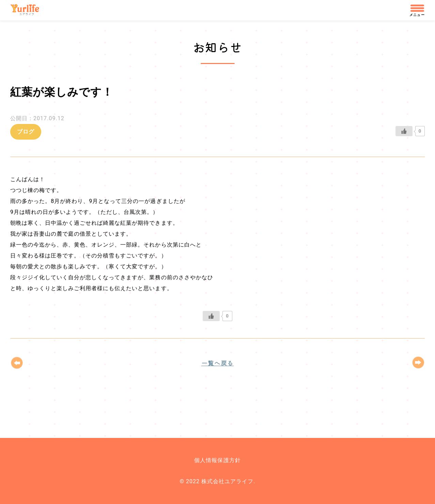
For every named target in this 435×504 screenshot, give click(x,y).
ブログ (26, 132)
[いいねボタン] (404, 131)
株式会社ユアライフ (28, 10)
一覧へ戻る (217, 363)
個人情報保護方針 (217, 460)
